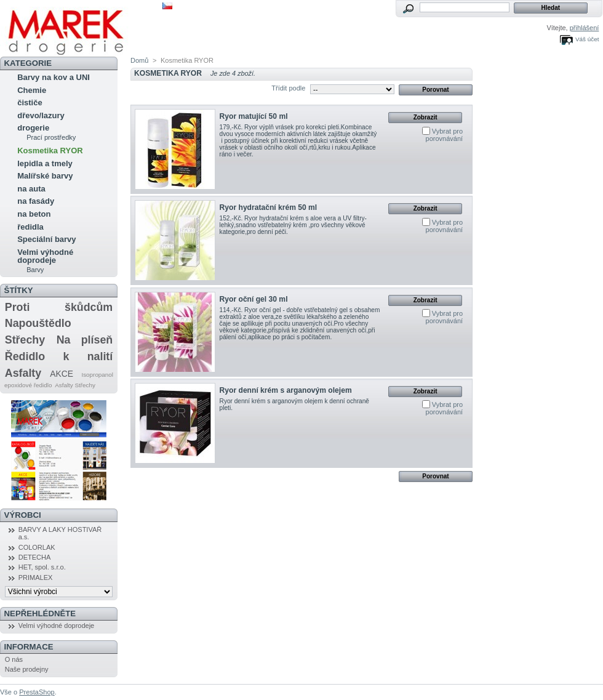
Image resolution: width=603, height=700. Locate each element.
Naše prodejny (27, 669)
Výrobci (23, 515)
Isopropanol (97, 375)
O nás (14, 659)
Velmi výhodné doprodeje (45, 256)
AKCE (62, 374)
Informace (29, 647)
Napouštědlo (38, 323)
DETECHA (35, 557)
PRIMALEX (36, 577)
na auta (31, 189)
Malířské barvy (45, 176)
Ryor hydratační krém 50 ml (269, 207)
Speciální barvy (46, 239)
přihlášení (585, 28)
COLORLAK (37, 547)
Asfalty (23, 373)
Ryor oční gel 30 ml (254, 299)
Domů (139, 60)
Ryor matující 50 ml (254, 116)
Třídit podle (288, 88)
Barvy (35, 270)
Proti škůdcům (59, 307)
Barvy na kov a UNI (54, 77)
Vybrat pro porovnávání (445, 135)
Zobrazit (425, 117)
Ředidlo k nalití (59, 356)
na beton (34, 214)
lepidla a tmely (45, 163)
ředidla (30, 227)
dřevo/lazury (41, 115)
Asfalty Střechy (75, 385)
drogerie (33, 128)
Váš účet (587, 39)
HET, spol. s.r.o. (42, 567)
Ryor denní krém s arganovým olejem (286, 390)
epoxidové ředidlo (28, 385)
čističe (30, 103)
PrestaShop (37, 692)
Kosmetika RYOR (50, 151)
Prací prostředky (51, 137)
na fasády (36, 201)
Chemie (32, 90)
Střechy (25, 340)
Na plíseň (85, 340)
